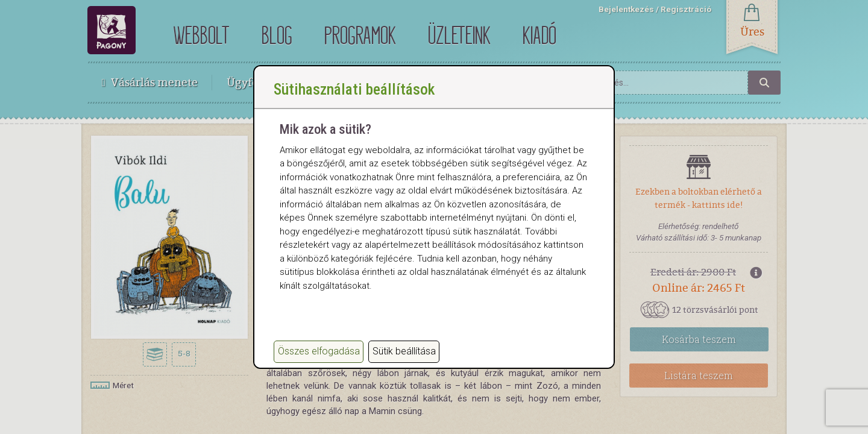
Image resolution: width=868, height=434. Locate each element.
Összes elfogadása (319, 351)
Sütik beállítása (404, 351)
